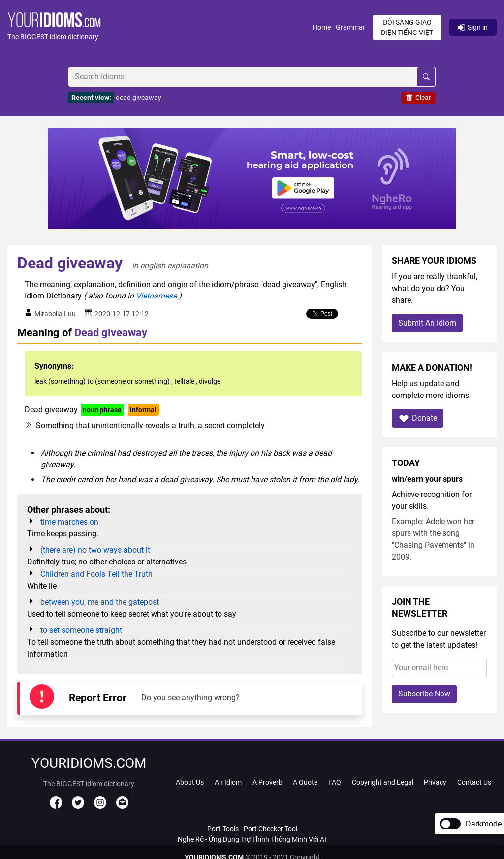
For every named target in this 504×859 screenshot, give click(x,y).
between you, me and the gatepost (100, 602)
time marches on (69, 522)
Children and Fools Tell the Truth (96, 574)
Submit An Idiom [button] (427, 323)
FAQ (335, 782)
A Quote (305, 782)
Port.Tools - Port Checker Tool (252, 829)
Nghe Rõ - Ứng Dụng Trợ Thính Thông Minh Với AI (252, 839)
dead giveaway (139, 98)
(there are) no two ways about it (95, 550)
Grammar (350, 27)
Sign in (473, 27)
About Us (190, 782)
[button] (160, 27)
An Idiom (228, 782)
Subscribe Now (424, 694)
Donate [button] (418, 418)
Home (322, 27)
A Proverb (268, 782)
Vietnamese (156, 296)
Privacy (435, 782)
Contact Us (474, 782)
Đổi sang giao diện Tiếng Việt (407, 27)
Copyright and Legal (383, 782)
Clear (418, 98)
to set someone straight (81, 630)
